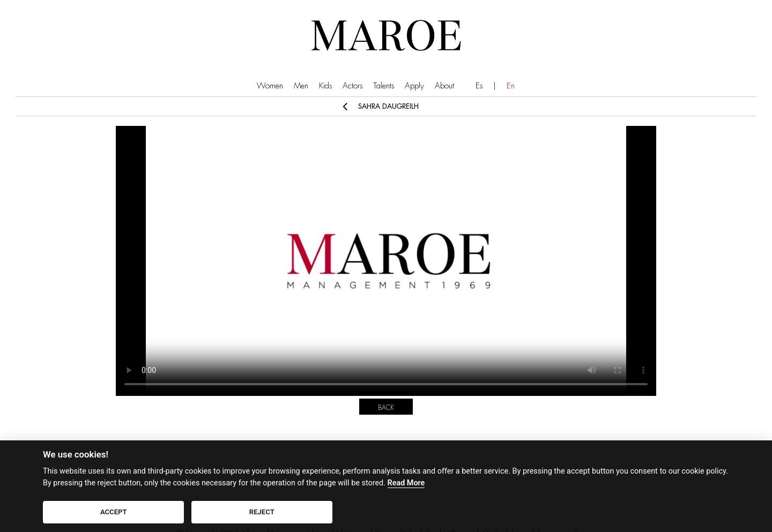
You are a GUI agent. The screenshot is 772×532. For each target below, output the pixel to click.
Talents (384, 86)
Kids (325, 86)
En (511, 86)
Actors (352, 86)
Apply (414, 86)
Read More (406, 483)
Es (479, 86)
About (444, 86)
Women (270, 86)
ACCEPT (114, 512)
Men (301, 86)
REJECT (262, 512)
